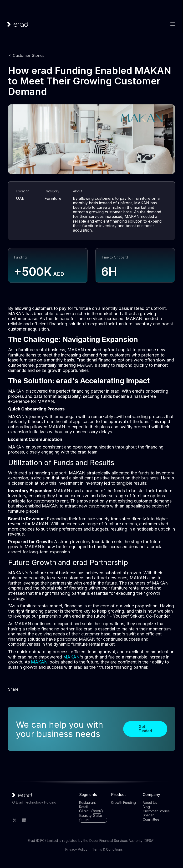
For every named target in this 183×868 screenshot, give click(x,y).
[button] (173, 24)
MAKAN (71, 657)
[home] (18, 24)
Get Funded (145, 729)
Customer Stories (29, 55)
